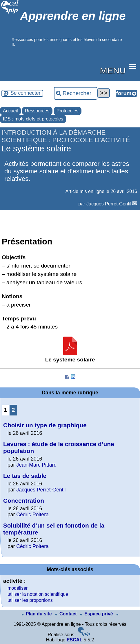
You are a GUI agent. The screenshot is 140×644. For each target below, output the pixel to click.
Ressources (37, 111)
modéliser (18, 588)
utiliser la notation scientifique (38, 594)
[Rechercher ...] (76, 93)
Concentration (24, 501)
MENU (113, 70)
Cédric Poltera (32, 515)
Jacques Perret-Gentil (109, 204)
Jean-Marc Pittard (36, 465)
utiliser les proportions (30, 600)
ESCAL (74, 640)
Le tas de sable (25, 476)
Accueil (10, 111)
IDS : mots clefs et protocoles (33, 119)
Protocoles (68, 111)
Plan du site (37, 614)
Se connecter (26, 93)
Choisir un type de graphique (45, 425)
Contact (67, 614)
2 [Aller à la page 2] (13, 410)
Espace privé (97, 614)
